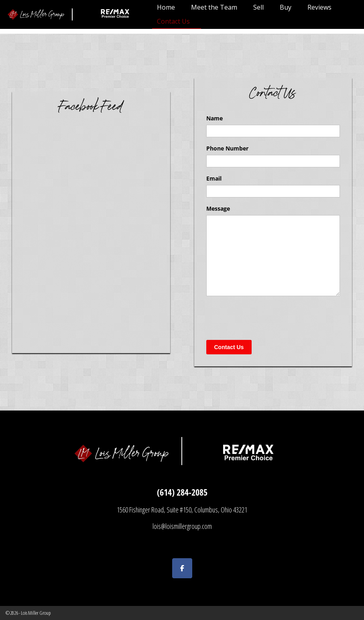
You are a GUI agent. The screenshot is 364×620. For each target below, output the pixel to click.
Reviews (319, 7)
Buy (286, 7)
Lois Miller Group (36, 613)
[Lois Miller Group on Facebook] (182, 568)
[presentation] (267, 318)
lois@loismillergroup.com (182, 526)
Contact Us (173, 21)
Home (166, 7)
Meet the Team (214, 7)
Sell (258, 7)
